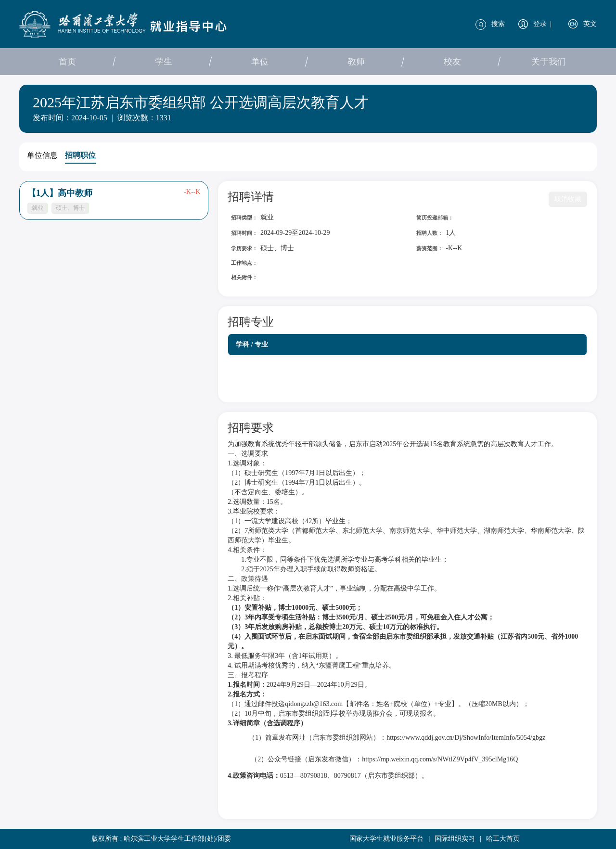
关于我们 (549, 62)
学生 (164, 62)
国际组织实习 (455, 839)
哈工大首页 (503, 839)
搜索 (498, 24)
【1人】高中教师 (60, 193)
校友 (452, 62)
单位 (260, 62)
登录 (540, 24)
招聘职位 (80, 155)
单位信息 (42, 155)
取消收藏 (568, 199)
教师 (356, 62)
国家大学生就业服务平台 (386, 839)
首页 (67, 62)
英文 (590, 24)
